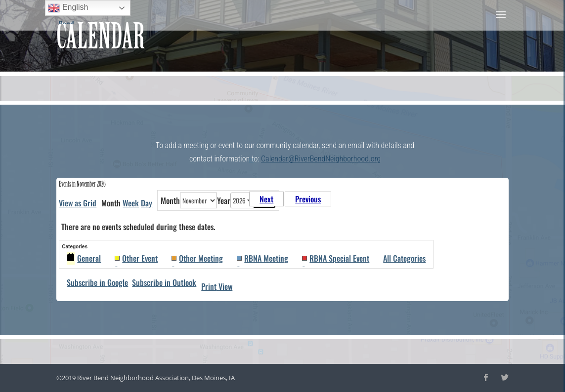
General (84, 258)
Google (97, 282)
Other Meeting (197, 258)
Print (217, 286)
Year (224, 200)
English (68, 8)
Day (147, 203)
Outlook (164, 282)
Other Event (136, 258)
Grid (78, 203)
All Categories (404, 258)
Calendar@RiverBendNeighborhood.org (321, 159)
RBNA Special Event (336, 258)
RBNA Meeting (262, 258)
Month (170, 200)
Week (131, 203)
